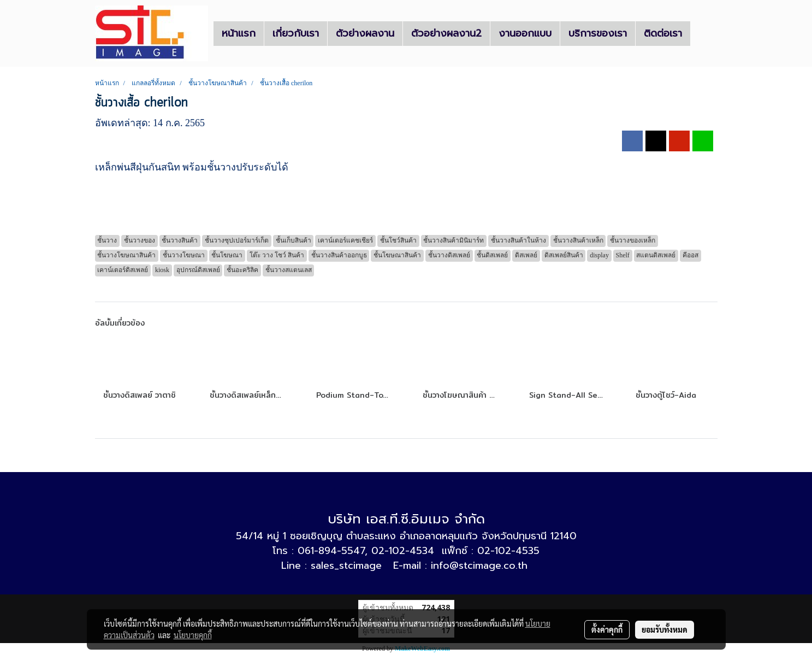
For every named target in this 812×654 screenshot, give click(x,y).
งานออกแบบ (525, 33)
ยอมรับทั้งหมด (665, 629)
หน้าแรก (239, 33)
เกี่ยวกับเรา (296, 33)
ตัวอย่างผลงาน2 (446, 33)
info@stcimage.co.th (479, 565)
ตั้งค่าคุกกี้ (607, 629)
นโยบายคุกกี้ (193, 635)
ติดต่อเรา (663, 33)
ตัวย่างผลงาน (365, 33)
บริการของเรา (598, 33)
